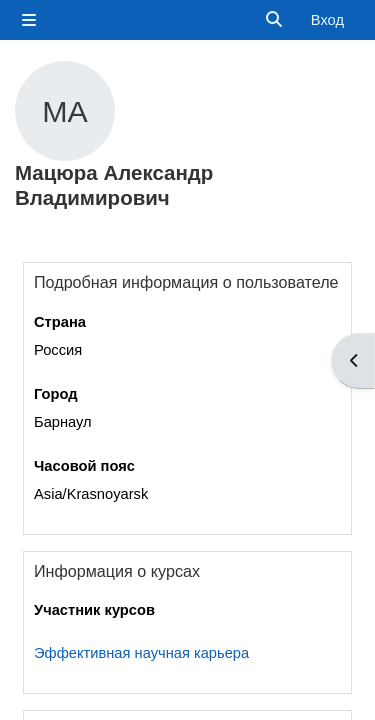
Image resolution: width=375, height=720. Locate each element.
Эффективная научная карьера (141, 653)
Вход (327, 20)
